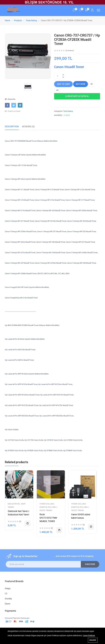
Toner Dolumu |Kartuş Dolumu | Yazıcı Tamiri (48, 507)
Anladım (93, 640)
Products (18, 20)
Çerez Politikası (89, 635)
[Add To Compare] (57, 90)
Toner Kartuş (32, 20)
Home (8, 20)
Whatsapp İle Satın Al (77, 96)
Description (12, 127)
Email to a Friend (13, 111)
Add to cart (63, 84)
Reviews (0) (28, 127)
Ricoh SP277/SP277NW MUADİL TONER (48, 518)
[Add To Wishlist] (91, 84)
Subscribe (90, 564)
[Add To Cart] (27, 524)
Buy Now (81, 84)
